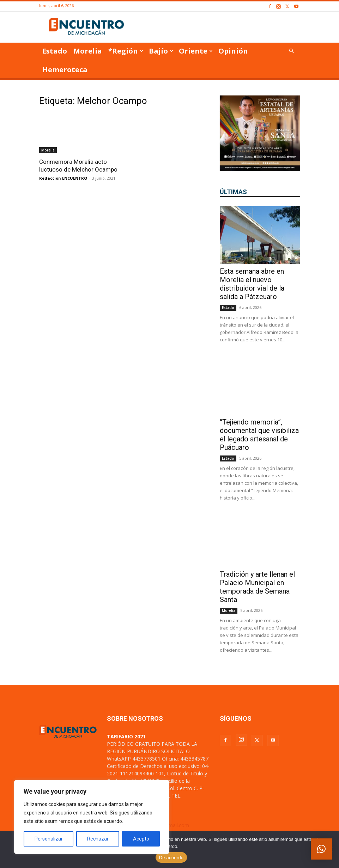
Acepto (141, 839)
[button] (292, 51)
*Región (126, 51)
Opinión (233, 51)
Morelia (88, 51)
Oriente (196, 51)
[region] (92, 817)
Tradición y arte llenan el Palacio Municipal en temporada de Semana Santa (257, 587)
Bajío (161, 51)
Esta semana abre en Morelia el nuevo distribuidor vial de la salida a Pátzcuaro (252, 284)
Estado (55, 51)
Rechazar (98, 839)
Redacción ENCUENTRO (63, 178)
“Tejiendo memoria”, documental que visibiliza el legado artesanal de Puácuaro (259, 435)
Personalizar (49, 839)
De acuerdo (171, 858)
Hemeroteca (65, 70)
